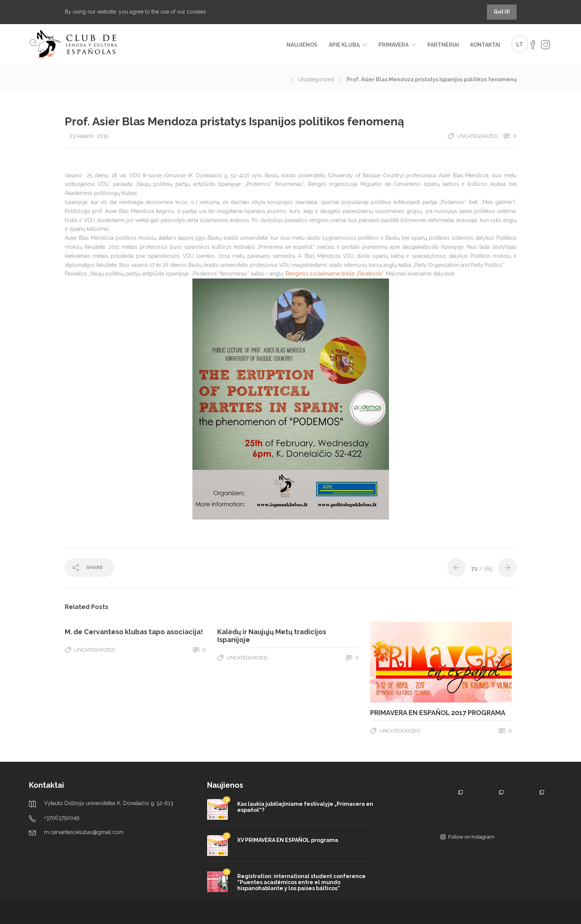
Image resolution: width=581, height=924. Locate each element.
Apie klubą (344, 45)
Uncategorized (316, 79)
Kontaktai (485, 45)
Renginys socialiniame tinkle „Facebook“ (335, 274)
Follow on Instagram (467, 837)
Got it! (502, 12)
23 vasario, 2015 (89, 136)
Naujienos (302, 45)
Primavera (393, 45)
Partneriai (443, 45)
